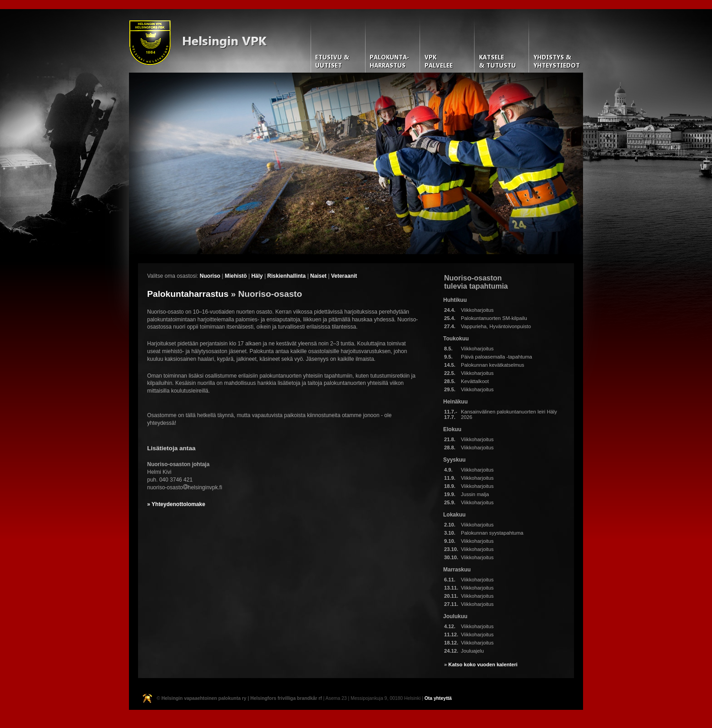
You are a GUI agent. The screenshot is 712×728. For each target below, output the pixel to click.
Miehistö (236, 276)
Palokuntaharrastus (188, 294)
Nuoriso (210, 276)
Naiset (318, 276)
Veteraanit (344, 276)
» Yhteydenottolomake (176, 504)
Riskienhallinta (287, 276)
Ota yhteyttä (438, 698)
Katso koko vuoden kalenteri (483, 664)
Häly (257, 276)
